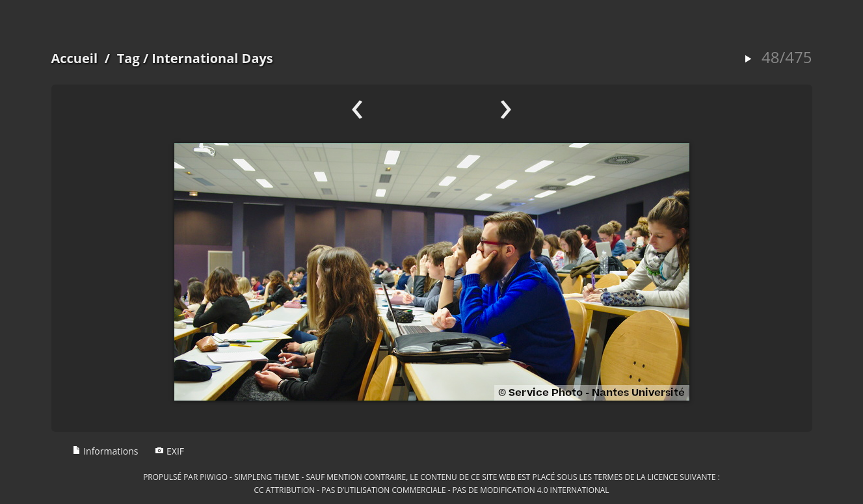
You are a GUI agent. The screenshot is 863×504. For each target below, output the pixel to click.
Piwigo (214, 477)
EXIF (169, 451)
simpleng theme (267, 477)
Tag (128, 58)
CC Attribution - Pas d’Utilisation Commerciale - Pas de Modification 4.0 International (431, 490)
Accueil (75, 58)
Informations (105, 451)
